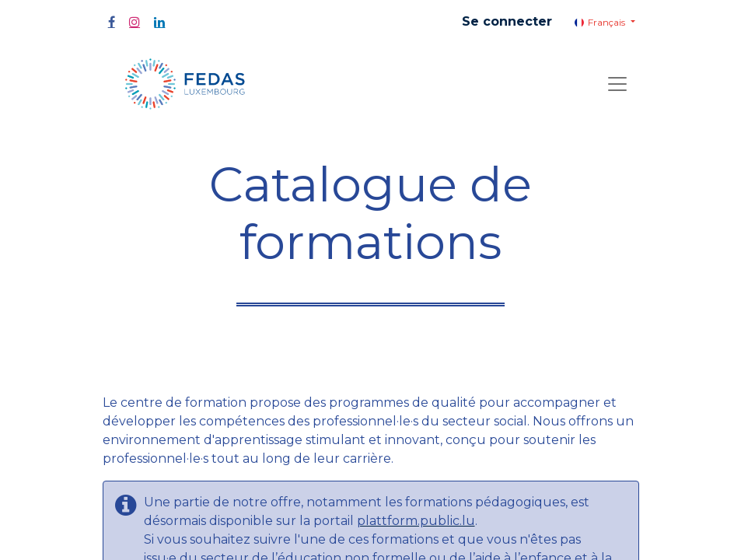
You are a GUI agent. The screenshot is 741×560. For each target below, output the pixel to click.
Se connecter (507, 21)
